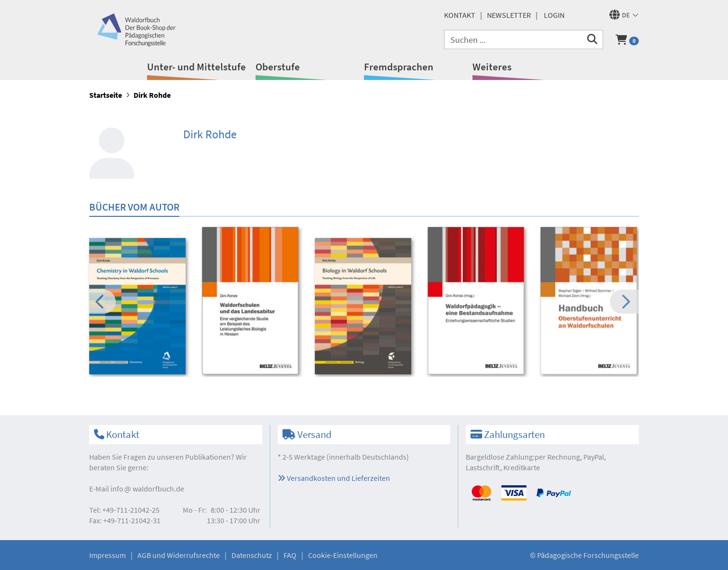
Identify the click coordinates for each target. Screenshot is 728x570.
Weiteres (492, 67)
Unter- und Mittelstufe (196, 67)
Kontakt (460, 15)
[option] (139, 308)
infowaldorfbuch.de (147, 489)
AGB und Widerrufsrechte (179, 555)
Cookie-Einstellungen (343, 555)
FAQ (290, 555)
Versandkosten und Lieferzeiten (334, 478)
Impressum (108, 555)
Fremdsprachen (399, 67)
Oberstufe (278, 67)
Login (554, 15)
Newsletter (509, 15)
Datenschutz (252, 555)
